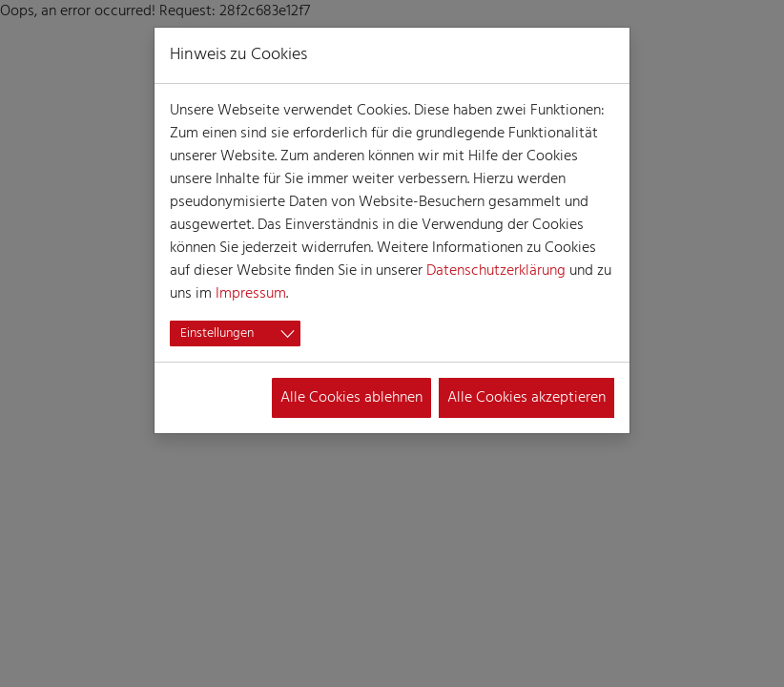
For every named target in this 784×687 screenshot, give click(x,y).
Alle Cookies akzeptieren (526, 398)
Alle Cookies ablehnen (351, 398)
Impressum (251, 294)
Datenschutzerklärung (496, 271)
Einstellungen (217, 333)
